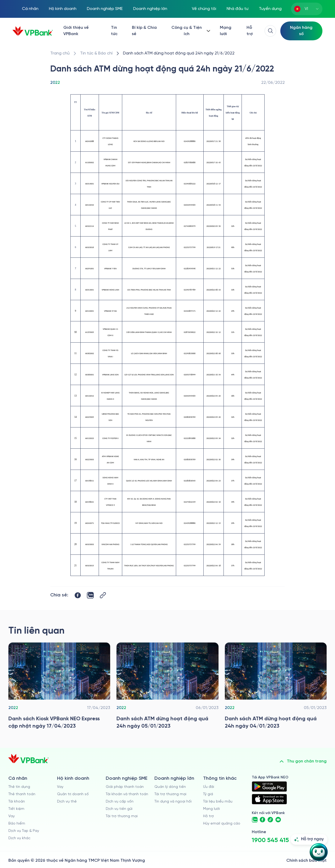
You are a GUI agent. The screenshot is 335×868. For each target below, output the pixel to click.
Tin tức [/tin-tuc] (114, 31)
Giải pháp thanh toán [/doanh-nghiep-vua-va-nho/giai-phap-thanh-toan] (125, 787)
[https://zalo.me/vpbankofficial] (255, 820)
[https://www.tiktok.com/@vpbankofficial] (270, 820)
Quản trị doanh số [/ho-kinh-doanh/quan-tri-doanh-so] (73, 794)
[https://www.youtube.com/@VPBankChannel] (278, 820)
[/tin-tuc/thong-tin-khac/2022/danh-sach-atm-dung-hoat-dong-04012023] (276, 687)
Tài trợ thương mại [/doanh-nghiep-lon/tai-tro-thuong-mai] (170, 794)
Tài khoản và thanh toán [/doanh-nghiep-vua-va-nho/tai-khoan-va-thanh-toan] (127, 794)
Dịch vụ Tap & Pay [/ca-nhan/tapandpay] (24, 831)
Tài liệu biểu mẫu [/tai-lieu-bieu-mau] (218, 802)
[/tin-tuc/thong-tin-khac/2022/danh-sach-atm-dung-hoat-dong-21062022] (179, 53)
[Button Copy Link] (103, 595)
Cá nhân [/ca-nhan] (30, 9)
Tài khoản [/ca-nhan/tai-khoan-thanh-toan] (17, 802)
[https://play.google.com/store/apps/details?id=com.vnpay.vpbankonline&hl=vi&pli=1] (269, 787)
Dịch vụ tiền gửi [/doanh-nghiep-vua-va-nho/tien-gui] (119, 809)
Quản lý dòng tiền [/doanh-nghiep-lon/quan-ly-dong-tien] (170, 787)
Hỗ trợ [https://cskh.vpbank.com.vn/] (250, 31)
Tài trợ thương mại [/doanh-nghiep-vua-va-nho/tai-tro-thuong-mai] (122, 816)
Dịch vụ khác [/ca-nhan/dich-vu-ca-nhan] (19, 838)
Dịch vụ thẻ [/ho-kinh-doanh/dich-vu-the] (67, 802)
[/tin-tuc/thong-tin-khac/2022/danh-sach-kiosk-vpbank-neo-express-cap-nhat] (59, 687)
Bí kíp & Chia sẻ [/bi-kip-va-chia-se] (144, 31)
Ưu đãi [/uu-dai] (209, 787)
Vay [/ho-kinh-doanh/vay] (60, 787)
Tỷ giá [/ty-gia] (208, 794)
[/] (33, 31)
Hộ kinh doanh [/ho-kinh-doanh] (63, 9)
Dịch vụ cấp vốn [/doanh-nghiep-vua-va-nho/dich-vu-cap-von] (120, 802)
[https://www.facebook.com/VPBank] (263, 820)
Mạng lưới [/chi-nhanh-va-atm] (226, 31)
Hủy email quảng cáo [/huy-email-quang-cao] (222, 824)
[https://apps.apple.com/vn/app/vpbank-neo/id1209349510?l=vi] (269, 799)
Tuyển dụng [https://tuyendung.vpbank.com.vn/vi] (270, 9)
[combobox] (307, 9)
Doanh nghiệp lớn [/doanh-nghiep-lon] (150, 9)
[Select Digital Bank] (301, 31)
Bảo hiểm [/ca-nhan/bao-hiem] (17, 824)
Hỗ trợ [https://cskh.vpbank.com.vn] (208, 816)
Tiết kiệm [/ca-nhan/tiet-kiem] (16, 809)
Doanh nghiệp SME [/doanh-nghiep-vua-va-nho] (105, 9)
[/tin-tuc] (96, 53)
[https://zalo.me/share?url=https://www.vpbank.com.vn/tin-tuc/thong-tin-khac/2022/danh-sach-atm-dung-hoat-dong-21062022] (90, 595)
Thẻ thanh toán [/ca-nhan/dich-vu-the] (22, 794)
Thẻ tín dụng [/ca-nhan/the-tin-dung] (19, 787)
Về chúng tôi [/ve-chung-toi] (204, 9)
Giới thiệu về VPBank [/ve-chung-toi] (76, 31)
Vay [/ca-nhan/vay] (12, 816)
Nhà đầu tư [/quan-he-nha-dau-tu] (238, 9)
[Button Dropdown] (190, 31)
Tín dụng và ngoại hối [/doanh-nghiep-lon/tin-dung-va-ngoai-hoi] (173, 802)
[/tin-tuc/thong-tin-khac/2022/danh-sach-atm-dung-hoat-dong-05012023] (167, 687)
